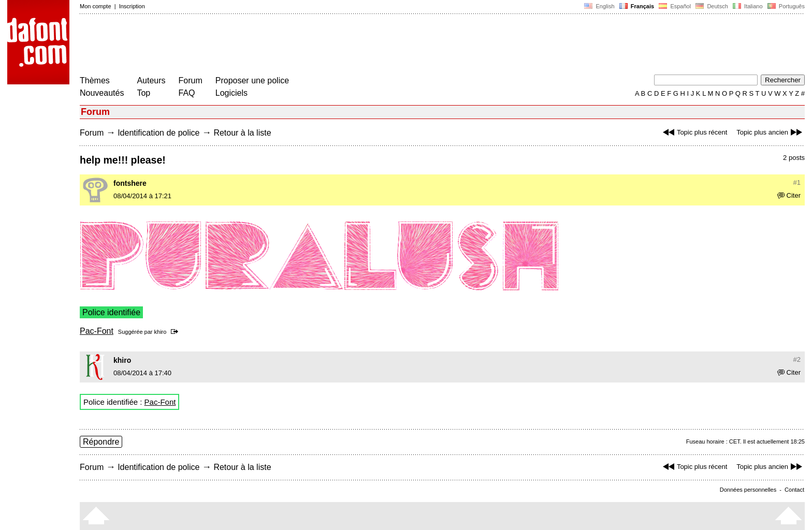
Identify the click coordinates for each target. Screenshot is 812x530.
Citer (789, 195)
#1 (797, 182)
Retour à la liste (242, 133)
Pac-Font (97, 331)
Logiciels (231, 93)
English (599, 6)
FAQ (187, 93)
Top (143, 93)
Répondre (101, 442)
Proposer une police (252, 80)
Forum (191, 80)
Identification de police (158, 133)
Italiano (748, 6)
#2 (797, 359)
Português (785, 6)
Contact (794, 490)
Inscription (132, 6)
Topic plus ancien (771, 132)
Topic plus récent (694, 132)
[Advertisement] (268, 46)
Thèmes (95, 80)
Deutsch (712, 6)
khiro (161, 332)
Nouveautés (102, 93)
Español (675, 6)
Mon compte (96, 6)
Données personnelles (748, 490)
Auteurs (151, 80)
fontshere (130, 183)
